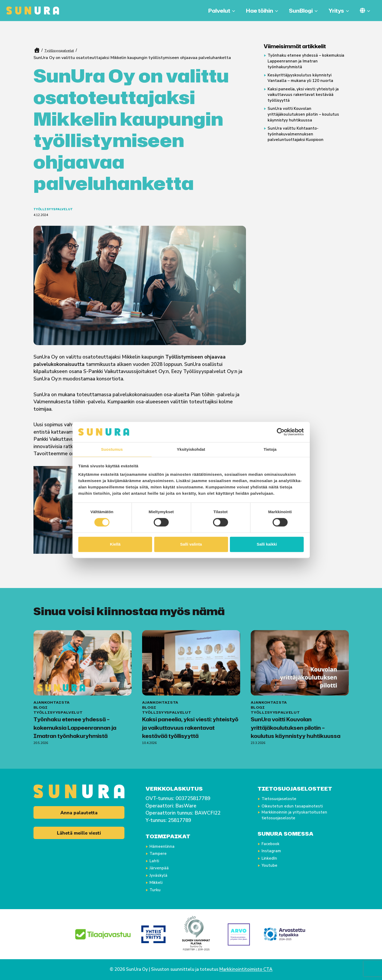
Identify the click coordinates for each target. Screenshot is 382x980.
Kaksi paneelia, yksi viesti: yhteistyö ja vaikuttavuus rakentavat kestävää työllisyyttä (306, 104)
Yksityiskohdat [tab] (191, 449)
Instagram (274, 853)
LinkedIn (272, 861)
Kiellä (115, 544)
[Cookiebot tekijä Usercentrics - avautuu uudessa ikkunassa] (281, 432)
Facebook (274, 846)
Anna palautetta (79, 813)
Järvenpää (162, 868)
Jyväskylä (161, 875)
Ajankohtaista (52, 692)
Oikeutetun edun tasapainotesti (299, 806)
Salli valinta (191, 544)
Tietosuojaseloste (283, 798)
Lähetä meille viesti (79, 836)
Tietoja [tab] (270, 449)
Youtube (272, 868)
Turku (157, 890)
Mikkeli (158, 882)
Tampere (161, 853)
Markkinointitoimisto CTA (246, 969)
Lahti (156, 861)
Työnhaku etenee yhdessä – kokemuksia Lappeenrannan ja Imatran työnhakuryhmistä (302, 63)
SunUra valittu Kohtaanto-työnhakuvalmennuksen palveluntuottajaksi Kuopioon (302, 151)
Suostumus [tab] (112, 449)
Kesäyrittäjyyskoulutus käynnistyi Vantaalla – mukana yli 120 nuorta (307, 84)
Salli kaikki (267, 544)
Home (37, 50)
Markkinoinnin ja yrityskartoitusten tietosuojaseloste (302, 817)
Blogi (41, 698)
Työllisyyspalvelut (62, 50)
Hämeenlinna (165, 846)
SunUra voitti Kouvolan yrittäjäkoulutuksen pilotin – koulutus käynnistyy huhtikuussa (305, 127)
